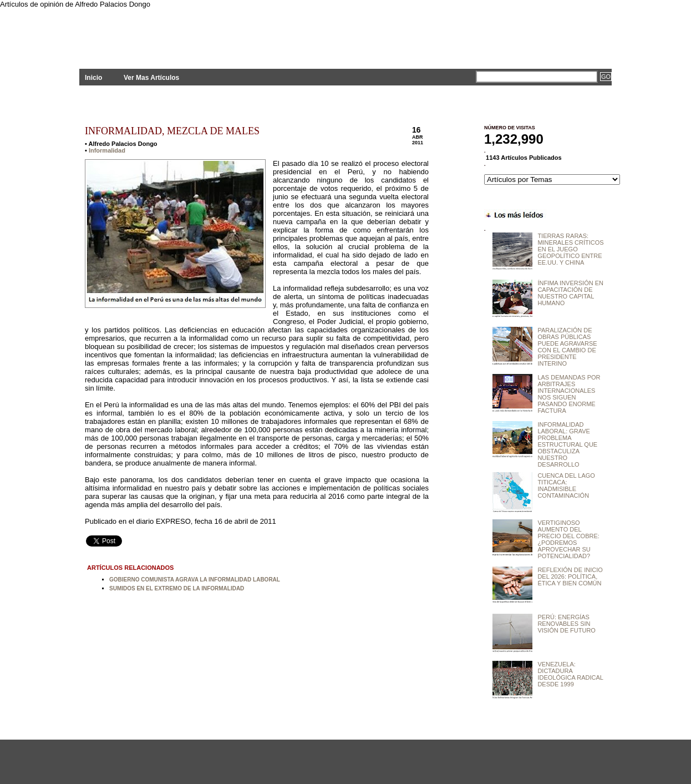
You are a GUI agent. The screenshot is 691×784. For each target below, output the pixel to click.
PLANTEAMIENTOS (179, 32)
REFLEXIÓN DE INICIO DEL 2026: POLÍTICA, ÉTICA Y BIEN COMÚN (570, 576)
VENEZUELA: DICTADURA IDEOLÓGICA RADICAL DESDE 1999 (570, 674)
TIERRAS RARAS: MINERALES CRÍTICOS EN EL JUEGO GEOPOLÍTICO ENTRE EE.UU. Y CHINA (570, 249)
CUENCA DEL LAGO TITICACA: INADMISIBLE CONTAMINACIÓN (566, 485)
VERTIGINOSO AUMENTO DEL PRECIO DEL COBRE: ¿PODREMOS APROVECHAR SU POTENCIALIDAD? (568, 539)
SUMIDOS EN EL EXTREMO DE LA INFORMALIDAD (177, 588)
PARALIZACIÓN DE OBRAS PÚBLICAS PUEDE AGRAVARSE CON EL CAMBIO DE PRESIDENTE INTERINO (567, 347)
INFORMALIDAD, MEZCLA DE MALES (172, 131)
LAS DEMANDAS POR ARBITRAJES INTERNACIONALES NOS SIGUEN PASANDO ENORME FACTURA (569, 394)
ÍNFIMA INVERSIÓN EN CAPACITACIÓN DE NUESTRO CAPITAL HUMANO (570, 293)
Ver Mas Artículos (151, 78)
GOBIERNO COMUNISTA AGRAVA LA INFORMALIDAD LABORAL (195, 580)
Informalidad (107, 150)
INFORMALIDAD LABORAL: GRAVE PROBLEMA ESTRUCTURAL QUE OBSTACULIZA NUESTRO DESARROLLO (567, 444)
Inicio (93, 78)
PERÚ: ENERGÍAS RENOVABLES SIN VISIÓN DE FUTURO (566, 624)
